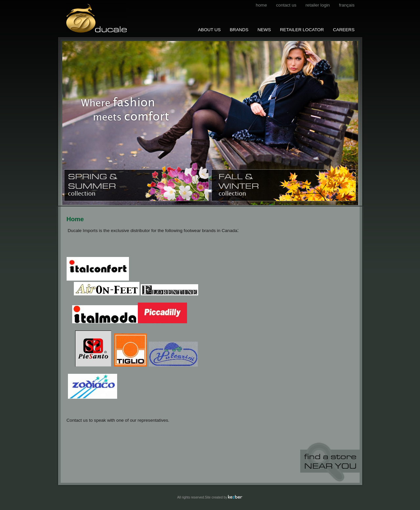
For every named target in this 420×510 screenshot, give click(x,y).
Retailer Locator (302, 30)
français (347, 5)
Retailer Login (318, 5)
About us (209, 30)
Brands (239, 30)
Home (262, 5)
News (264, 30)
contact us (286, 5)
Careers (344, 30)
